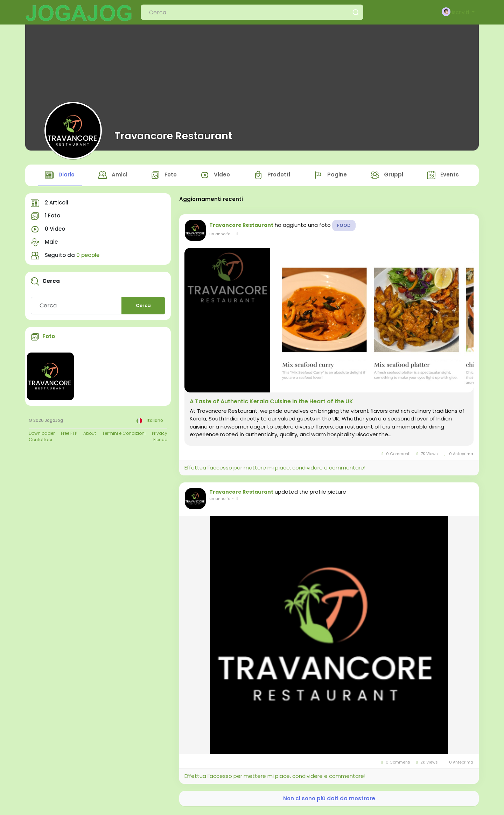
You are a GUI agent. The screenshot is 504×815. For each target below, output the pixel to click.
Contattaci (40, 441)
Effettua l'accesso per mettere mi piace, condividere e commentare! (275, 469)
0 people (88, 256)
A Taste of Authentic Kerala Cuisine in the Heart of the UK (271, 403)
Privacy (160, 435)
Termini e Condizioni (124, 435)
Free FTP (69, 435)
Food (344, 227)
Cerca (143, 307)
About (90, 435)
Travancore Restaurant (173, 136)
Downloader (42, 435)
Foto (49, 338)
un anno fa (220, 235)
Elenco (160, 441)
